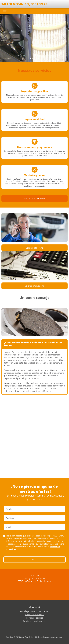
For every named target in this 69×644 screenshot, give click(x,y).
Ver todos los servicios (35, 198)
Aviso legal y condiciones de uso (34, 611)
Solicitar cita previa (34, 248)
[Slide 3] (36, 58)
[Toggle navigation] (5, 11)
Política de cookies (34, 618)
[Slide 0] (31, 58)
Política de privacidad (34, 615)
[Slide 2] (35, 58)
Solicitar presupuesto (35, 286)
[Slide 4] (38, 58)
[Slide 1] (33, 58)
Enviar (34, 560)
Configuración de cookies (35, 621)
